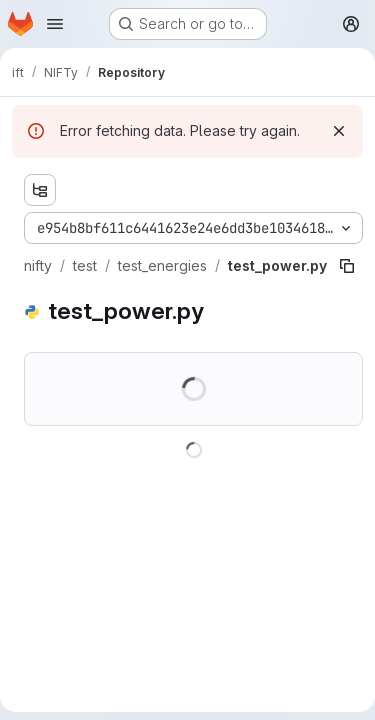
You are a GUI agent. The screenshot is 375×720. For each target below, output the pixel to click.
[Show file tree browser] (40, 190)
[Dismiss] (339, 131)
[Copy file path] (347, 266)
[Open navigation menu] (55, 24)
